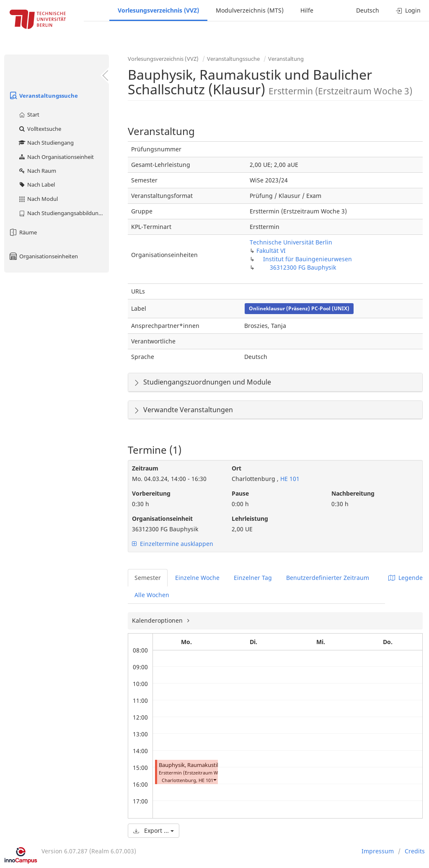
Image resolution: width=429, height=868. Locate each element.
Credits (415, 851)
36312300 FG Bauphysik (303, 267)
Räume (23, 232)
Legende (406, 578)
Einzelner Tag (253, 578)
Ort (236, 468)
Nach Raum (37, 171)
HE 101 (289, 479)
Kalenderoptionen (158, 620)
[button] (214, 779)
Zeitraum (145, 468)
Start (29, 114)
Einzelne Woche (197, 578)
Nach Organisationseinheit (56, 157)
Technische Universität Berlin (291, 242)
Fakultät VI (271, 251)
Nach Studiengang (46, 143)
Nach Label (36, 185)
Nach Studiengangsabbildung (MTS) (63, 213)
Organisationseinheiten (43, 256)
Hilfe (307, 10)
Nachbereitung (353, 493)
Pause (240, 493)
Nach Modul (38, 199)
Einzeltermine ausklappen (173, 544)
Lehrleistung (250, 518)
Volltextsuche (40, 129)
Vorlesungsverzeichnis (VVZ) (158, 10)
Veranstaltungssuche (43, 96)
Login (408, 10)
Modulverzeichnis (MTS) (250, 10)
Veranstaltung (286, 59)
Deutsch (368, 10)
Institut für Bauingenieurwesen (308, 259)
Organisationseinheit (162, 518)
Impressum (378, 851)
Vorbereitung (151, 493)
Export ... (154, 830)
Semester (148, 578)
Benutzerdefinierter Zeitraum (328, 578)
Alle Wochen (152, 595)
